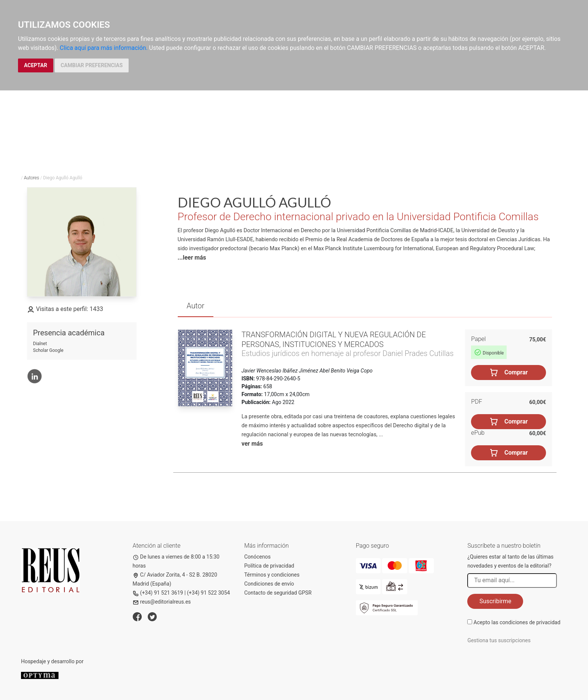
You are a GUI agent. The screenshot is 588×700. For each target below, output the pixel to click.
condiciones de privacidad (530, 622)
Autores (32, 178)
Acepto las (517, 622)
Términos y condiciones (272, 575)
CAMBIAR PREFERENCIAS (92, 65)
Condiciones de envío (269, 584)
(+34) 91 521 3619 (158, 593)
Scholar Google (48, 350)
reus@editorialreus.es (162, 602)
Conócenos (257, 557)
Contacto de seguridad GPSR (278, 593)
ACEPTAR (36, 65)
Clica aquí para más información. (103, 48)
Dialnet (40, 344)
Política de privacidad (269, 566)
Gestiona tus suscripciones (499, 640)
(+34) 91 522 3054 (209, 593)
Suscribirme (495, 601)
